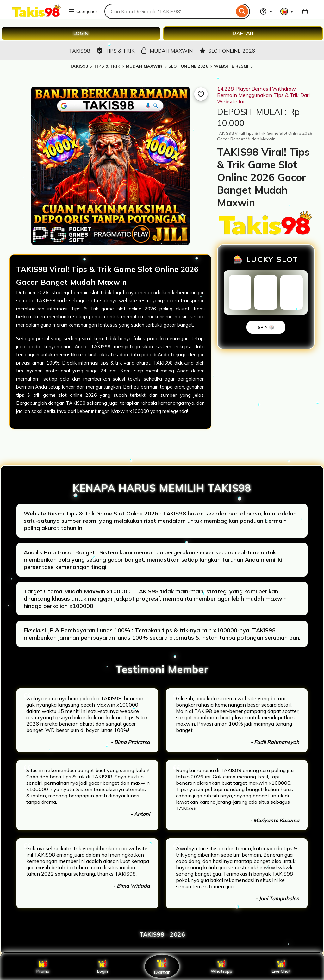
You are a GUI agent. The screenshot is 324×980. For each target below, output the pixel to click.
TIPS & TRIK (107, 66)
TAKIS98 (79, 66)
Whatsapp (221, 966)
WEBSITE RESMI (231, 66)
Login (103, 966)
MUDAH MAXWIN (144, 66)
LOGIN (81, 33)
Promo (43, 966)
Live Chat (281, 966)
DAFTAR (243, 33)
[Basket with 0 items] (305, 11)
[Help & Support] (266, 11)
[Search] (242, 11)
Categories (83, 11)
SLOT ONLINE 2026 (188, 66)
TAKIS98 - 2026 (162, 934)
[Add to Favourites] (201, 94)
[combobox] (169, 11)
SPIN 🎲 (266, 327)
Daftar (162, 966)
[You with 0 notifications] (287, 11)
